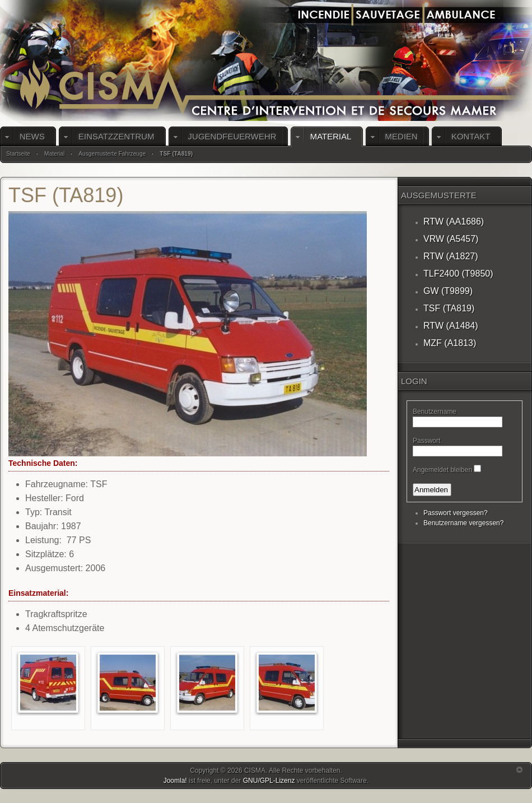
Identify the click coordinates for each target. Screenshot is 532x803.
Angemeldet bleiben (442, 470)
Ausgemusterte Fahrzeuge (112, 154)
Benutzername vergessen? (463, 523)
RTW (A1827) (451, 256)
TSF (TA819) (449, 308)
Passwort (426, 441)
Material (54, 154)
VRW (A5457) (451, 239)
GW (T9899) (448, 291)
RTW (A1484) (451, 326)
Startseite (18, 154)
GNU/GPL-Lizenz (269, 781)
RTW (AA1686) (454, 221)
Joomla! (175, 781)
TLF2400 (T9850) (458, 274)
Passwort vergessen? (456, 513)
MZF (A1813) (450, 343)
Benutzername (435, 412)
